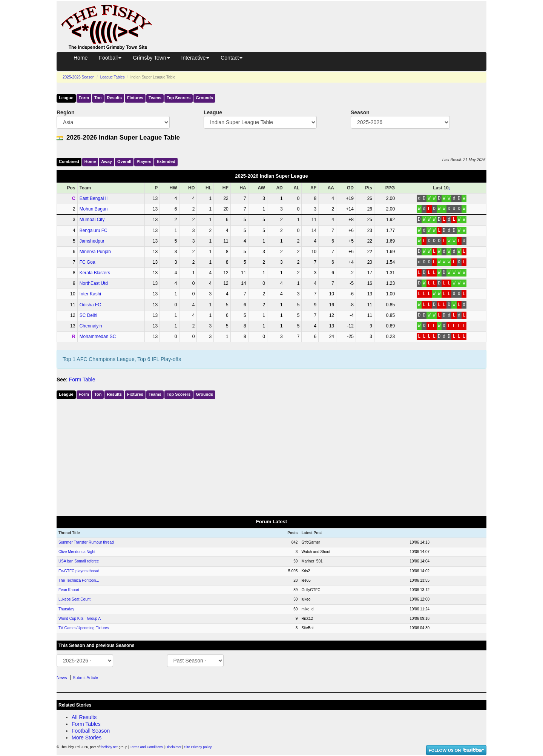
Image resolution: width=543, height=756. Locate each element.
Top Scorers (179, 98)
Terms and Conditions (146, 747)
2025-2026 (79, 77)
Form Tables (86, 724)
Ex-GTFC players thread (79, 571)
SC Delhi (88, 315)
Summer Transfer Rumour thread (86, 542)
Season (360, 112)
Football (110, 58)
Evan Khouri (69, 590)
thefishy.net (109, 747)
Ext (166, 161)
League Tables (113, 77)
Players (144, 161)
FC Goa (87, 262)
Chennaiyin (91, 326)
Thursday (66, 609)
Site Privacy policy (198, 747)
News (62, 678)
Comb (69, 161)
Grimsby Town (151, 58)
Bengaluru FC (94, 230)
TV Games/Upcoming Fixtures (84, 628)
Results (114, 98)
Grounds (204, 98)
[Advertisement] (326, 18)
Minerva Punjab (95, 252)
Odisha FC (90, 305)
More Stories (87, 738)
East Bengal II (94, 198)
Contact (232, 58)
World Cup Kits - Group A (80, 618)
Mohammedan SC (98, 337)
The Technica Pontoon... (79, 580)
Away (107, 161)
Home (81, 58)
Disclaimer (173, 747)
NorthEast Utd (94, 283)
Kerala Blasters (95, 273)
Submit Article (85, 678)
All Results (84, 717)
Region (65, 112)
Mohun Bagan (94, 209)
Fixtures (135, 98)
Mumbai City (92, 220)
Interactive (196, 58)
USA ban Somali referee (79, 561)
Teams (155, 98)
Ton (98, 98)
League (66, 98)
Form (84, 98)
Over (124, 161)
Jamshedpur (92, 241)
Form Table (82, 380)
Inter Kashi (90, 294)
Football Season (91, 731)
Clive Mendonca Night (77, 552)
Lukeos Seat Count (74, 599)
